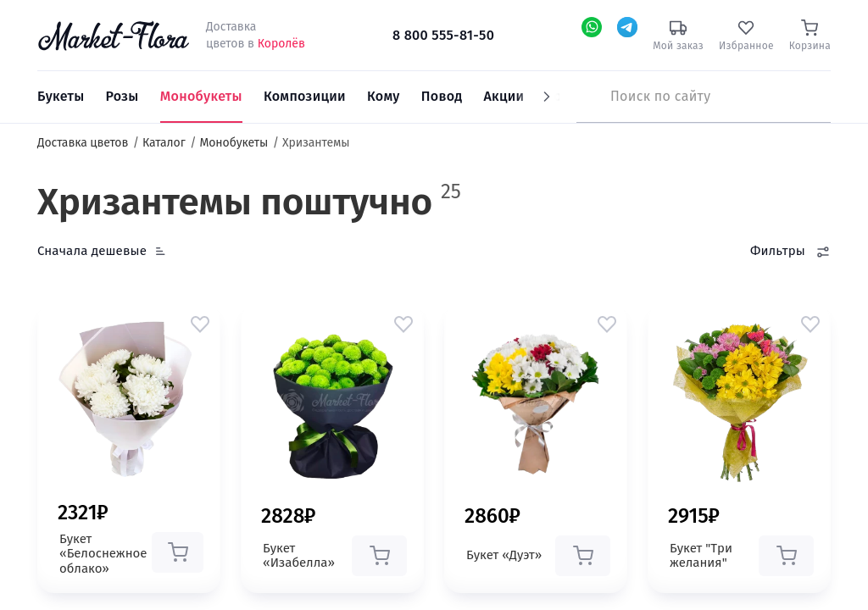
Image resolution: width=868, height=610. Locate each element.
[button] (200, 324)
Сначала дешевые (92, 251)
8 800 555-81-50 (443, 35)
